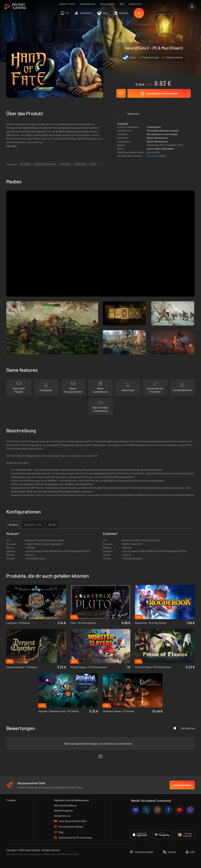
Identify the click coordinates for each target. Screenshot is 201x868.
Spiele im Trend (67, 4)
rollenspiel (26, 164)
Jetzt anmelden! (182, 785)
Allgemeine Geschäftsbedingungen (72, 800)
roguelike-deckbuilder (45, 164)
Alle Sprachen (184, 728)
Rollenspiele (168, 149)
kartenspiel (65, 164)
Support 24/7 (135, 4)
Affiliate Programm (64, 811)
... (100, 164)
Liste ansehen (154, 127)
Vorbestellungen (88, 4)
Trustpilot (11, 800)
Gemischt (152, 152)
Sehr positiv (153, 156)
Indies (157, 149)
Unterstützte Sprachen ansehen (163, 131)
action (93, 164)
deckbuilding (80, 164)
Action (150, 149)
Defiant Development (157, 138)
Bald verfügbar (108, 4)
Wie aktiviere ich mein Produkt (162, 134)
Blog (122, 4)
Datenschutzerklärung (65, 805)
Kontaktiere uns (62, 816)
